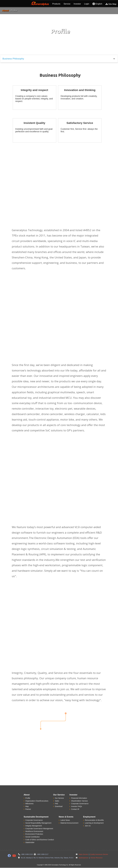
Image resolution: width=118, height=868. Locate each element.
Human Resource (96, 858)
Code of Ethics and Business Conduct (40, 840)
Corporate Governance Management (39, 829)
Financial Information (79, 798)
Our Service (59, 798)
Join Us (88, 826)
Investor (77, 4)
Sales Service (83, 854)
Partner (28, 809)
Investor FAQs (77, 806)
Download (59, 806)
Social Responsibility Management (38, 823)
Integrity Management (34, 826)
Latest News (65, 820)
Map (27, 806)
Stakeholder (30, 842)
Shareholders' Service (79, 801)
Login (87, 4)
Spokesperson (84, 858)
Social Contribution (33, 837)
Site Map (111, 4)
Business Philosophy (13, 59)
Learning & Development (94, 823)
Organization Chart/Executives (37, 801)
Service (67, 4)
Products (56, 4)
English (97, 4)
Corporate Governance (80, 804)
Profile (28, 798)
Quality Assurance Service (99, 854)
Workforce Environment (34, 831)
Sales (57, 801)
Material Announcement (69, 823)
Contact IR (75, 809)
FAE (56, 804)
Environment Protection (34, 834)
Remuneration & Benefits (94, 820)
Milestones (29, 804)
